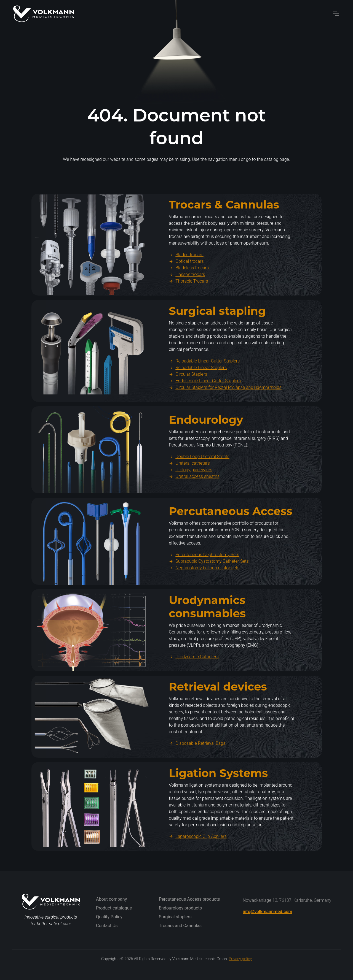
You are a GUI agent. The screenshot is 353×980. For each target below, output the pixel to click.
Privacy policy (240, 959)
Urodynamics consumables (207, 633)
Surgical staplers (175, 917)
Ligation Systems (218, 800)
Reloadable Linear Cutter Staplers (204, 388)
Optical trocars (186, 288)
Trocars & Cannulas (224, 232)
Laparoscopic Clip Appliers (198, 863)
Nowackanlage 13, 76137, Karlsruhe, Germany (287, 900)
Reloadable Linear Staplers (198, 395)
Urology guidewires (190, 497)
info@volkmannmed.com (267, 912)
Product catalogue (114, 908)
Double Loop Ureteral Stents (199, 484)
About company (111, 899)
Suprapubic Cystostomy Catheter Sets (209, 588)
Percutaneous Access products (189, 899)
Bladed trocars (186, 282)
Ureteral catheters (189, 490)
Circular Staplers (188, 401)
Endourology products (180, 908)
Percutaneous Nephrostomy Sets (204, 581)
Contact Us (107, 926)
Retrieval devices (218, 713)
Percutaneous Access (231, 538)
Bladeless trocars (189, 295)
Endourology (206, 447)
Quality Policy (109, 917)
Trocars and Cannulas (180, 926)
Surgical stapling (217, 338)
